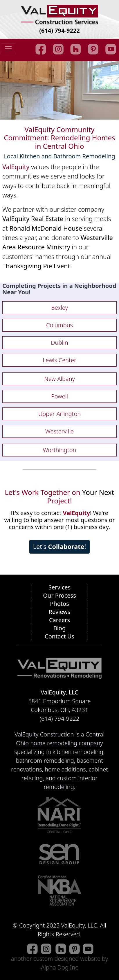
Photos (59, 604)
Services (59, 587)
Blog (60, 628)
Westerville (59, 431)
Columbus (59, 325)
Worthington (60, 450)
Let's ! (60, 546)
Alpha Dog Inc (59, 967)
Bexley (59, 308)
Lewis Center (59, 360)
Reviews (60, 612)
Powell (59, 396)
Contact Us (59, 636)
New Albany (59, 379)
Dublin (59, 343)
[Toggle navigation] (8, 49)
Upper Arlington (59, 414)
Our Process (59, 595)
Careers (59, 620)
